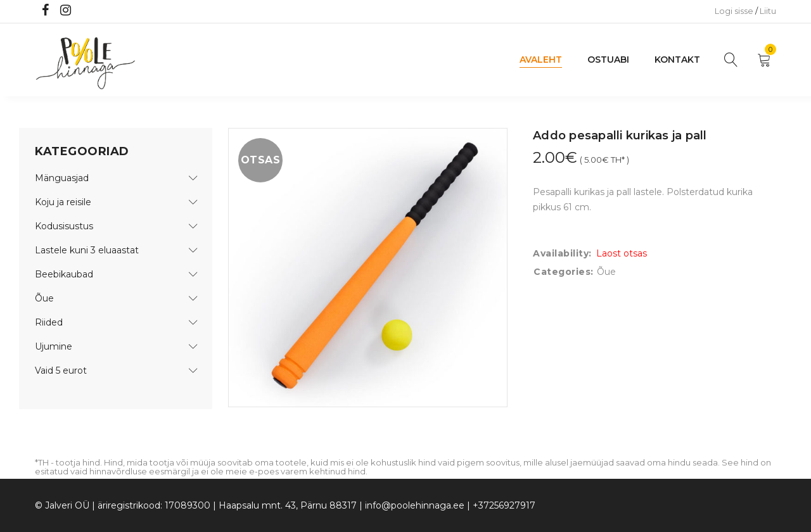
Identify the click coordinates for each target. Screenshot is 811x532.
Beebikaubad (64, 274)
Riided (49, 322)
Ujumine (54, 346)
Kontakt (677, 60)
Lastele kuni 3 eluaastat (87, 250)
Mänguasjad (62, 178)
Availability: (562, 253)
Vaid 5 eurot (61, 370)
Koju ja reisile (63, 202)
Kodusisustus (64, 226)
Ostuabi (608, 60)
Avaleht (541, 60)
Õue (44, 298)
